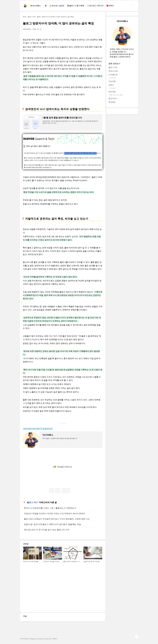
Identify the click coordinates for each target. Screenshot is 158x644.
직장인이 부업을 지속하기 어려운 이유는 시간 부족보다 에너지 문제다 (54, 514)
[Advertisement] (63, 467)
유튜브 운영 (113, 71)
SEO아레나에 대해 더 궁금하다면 (38, 429)
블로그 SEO (32, 502)
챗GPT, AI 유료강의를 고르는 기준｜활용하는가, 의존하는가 (50, 508)
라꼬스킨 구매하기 (51, 639)
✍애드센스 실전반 (57, 6)
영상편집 (112, 102)
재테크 (111, 85)
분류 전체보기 (114, 64)
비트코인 (112, 88)
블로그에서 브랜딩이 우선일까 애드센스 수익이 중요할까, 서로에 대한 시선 (57, 519)
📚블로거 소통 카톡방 (76, 6)
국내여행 (112, 81)
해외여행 (112, 92)
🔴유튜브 (110, 6)
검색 (132, 6)
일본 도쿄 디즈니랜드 (116, 95)
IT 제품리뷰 (113, 75)
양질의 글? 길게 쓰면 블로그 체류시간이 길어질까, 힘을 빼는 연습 (52, 524)
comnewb (41, 639)
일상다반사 (113, 98)
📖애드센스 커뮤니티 (95, 6)
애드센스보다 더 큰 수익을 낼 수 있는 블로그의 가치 (47, 530)
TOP (136, 637)
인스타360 (113, 78)
